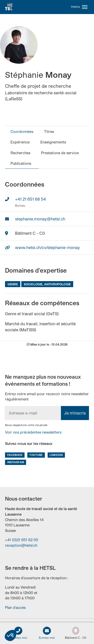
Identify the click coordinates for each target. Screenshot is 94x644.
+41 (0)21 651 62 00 (22, 540)
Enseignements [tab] (53, 142)
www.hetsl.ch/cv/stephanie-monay (48, 247)
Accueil (9, 7)
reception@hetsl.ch (21, 545)
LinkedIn (56, 455)
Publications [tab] (21, 163)
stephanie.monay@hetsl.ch (40, 219)
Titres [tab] (49, 132)
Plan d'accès (15, 608)
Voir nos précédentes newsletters (33, 432)
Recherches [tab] (20, 153)
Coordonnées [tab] (22, 132)
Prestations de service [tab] (60, 153)
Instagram (16, 462)
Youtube (36, 455)
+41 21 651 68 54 (30, 199)
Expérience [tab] (20, 142)
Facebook (15, 455)
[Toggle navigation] (85, 7)
